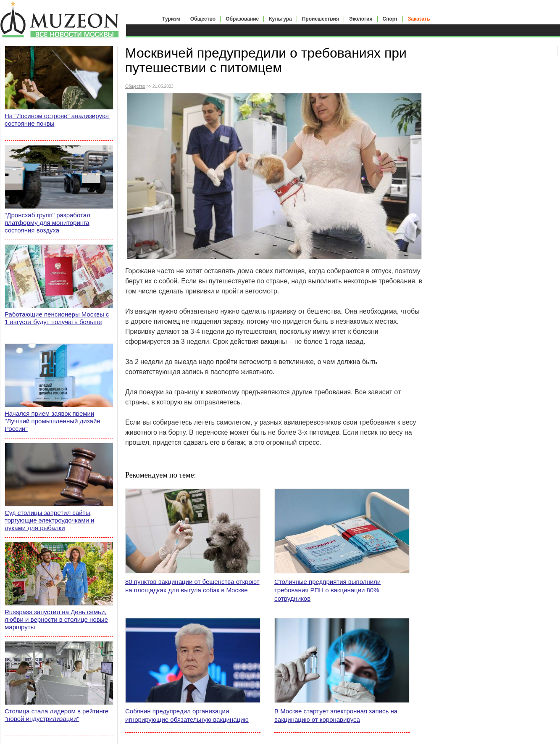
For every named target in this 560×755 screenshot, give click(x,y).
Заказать (419, 19)
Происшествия (321, 19)
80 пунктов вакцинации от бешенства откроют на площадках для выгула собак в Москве (192, 586)
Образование (242, 19)
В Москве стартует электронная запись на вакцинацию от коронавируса (336, 715)
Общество (203, 19)
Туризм (171, 19)
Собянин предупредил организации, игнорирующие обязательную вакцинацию (187, 715)
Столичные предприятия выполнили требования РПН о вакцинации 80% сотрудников (327, 590)
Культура (280, 19)
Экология (361, 19)
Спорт (390, 19)
